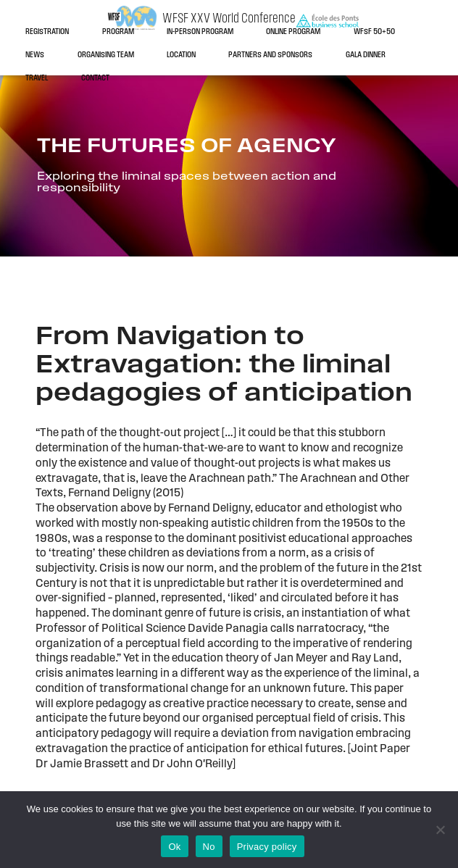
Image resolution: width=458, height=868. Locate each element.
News (35, 55)
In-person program (200, 32)
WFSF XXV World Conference (229, 19)
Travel (37, 79)
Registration (47, 32)
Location (181, 55)
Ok (174, 847)
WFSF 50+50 (374, 32)
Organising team (106, 55)
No (209, 847)
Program (118, 32)
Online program (293, 32)
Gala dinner (366, 55)
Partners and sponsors (270, 55)
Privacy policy (267, 847)
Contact (95, 79)
